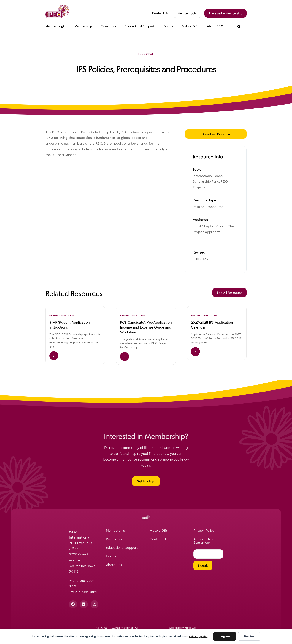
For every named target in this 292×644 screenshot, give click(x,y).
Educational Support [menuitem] (140, 26)
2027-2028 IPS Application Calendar (212, 325)
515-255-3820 (87, 593)
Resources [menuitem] (108, 26)
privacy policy (199, 636)
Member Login (187, 13)
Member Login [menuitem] (55, 26)
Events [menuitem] (168, 26)
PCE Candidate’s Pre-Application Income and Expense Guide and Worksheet (146, 327)
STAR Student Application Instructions (70, 325)
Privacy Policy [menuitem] (204, 532)
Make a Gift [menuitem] (190, 26)
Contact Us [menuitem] (160, 13)
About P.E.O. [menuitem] (215, 26)
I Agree (225, 636)
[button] (240, 26)
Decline (249, 636)
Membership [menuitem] (83, 26)
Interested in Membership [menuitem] (226, 13)
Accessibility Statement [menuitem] (203, 542)
